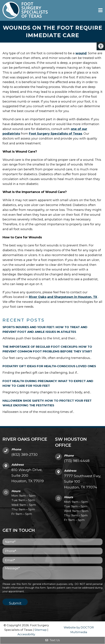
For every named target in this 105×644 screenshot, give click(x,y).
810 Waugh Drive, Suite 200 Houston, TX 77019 (28, 475)
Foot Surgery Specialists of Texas (56, 134)
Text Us (52, 640)
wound (81, 53)
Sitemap (41, 630)
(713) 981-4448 (77, 461)
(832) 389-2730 (25, 454)
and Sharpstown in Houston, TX (72, 297)
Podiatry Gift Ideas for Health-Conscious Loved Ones (49, 366)
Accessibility (26, 634)
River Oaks (38, 297)
